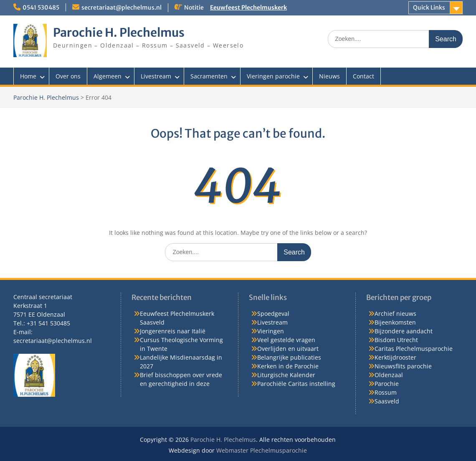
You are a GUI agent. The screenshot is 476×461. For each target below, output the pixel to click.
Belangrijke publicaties (289, 357)
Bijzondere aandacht (404, 331)
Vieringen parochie (273, 76)
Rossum (386, 392)
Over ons (68, 76)
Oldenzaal (389, 375)
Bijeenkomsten (395, 322)
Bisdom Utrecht (396, 340)
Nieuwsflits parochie (403, 366)
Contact (363, 76)
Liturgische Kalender (286, 375)
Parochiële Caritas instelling (296, 384)
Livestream (156, 76)
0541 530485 (41, 8)
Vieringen (271, 331)
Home (28, 76)
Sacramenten (209, 76)
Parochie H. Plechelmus (119, 33)
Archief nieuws (395, 314)
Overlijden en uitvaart (288, 349)
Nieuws (329, 76)
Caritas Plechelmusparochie (414, 349)
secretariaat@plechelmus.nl (122, 8)
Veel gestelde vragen (286, 340)
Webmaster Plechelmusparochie (262, 450)
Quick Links (429, 8)
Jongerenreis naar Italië (173, 331)
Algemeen (108, 76)
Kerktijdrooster (395, 357)
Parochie (387, 384)
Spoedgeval (273, 314)
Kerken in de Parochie (288, 366)
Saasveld (387, 401)
